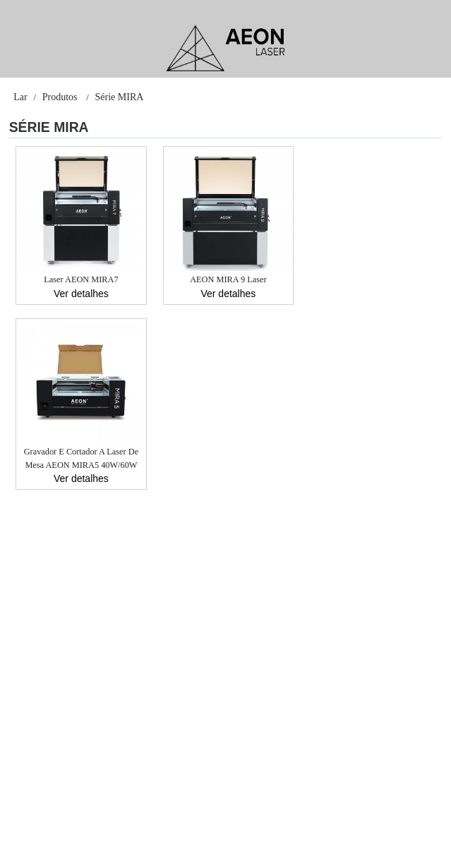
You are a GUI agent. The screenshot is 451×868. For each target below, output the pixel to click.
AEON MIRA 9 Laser (228, 279)
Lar (20, 97)
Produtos (60, 97)
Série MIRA (120, 97)
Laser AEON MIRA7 (81, 279)
